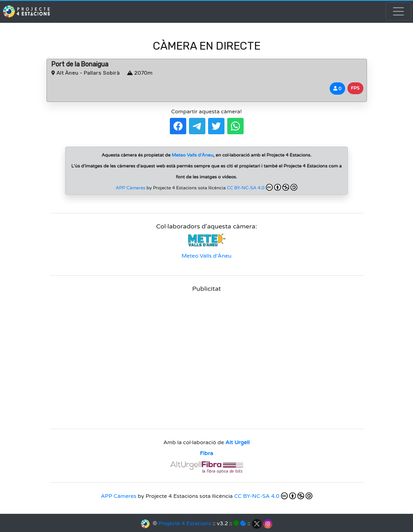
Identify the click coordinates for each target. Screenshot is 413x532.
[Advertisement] (207, 358)
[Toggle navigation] (398, 11)
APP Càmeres (130, 188)
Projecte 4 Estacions (185, 523)
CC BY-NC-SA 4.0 (262, 187)
